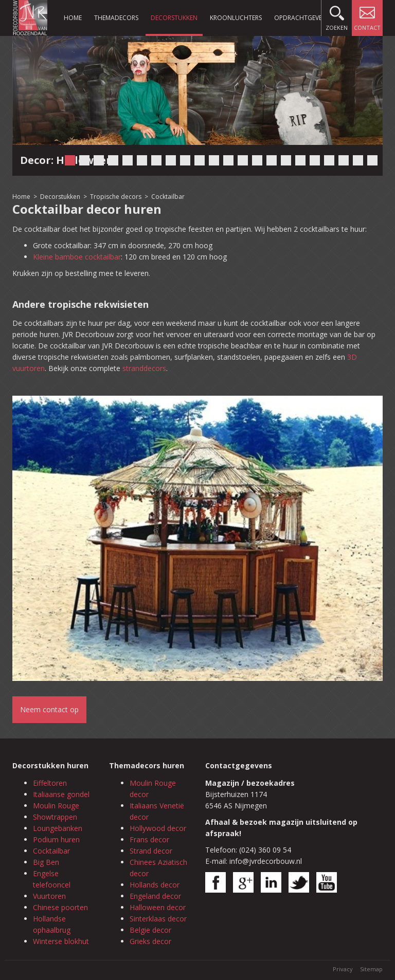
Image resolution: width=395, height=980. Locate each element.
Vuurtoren (49, 896)
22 (372, 160)
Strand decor (151, 851)
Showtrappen (55, 817)
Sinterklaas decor (158, 919)
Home (73, 18)
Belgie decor (150, 930)
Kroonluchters (236, 18)
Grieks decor (150, 941)
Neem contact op (49, 709)
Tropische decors (116, 197)
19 (329, 160)
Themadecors (116, 18)
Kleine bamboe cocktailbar (77, 257)
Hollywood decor (158, 828)
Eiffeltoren (50, 783)
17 (300, 160)
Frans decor (149, 839)
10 (200, 160)
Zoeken (337, 16)
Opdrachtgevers (301, 18)
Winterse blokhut (61, 941)
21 (358, 160)
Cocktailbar (168, 197)
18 (315, 160)
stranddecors (144, 368)
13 (243, 160)
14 (257, 160)
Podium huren (56, 839)
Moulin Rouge (56, 806)
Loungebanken (58, 828)
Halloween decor (158, 907)
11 (214, 160)
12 (228, 160)
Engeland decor (155, 896)
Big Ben (46, 862)
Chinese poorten (60, 907)
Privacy (343, 969)
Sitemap (371, 969)
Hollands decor (155, 885)
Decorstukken (174, 18)
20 (344, 160)
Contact (367, 16)
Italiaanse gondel (61, 794)
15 (272, 160)
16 (286, 160)
